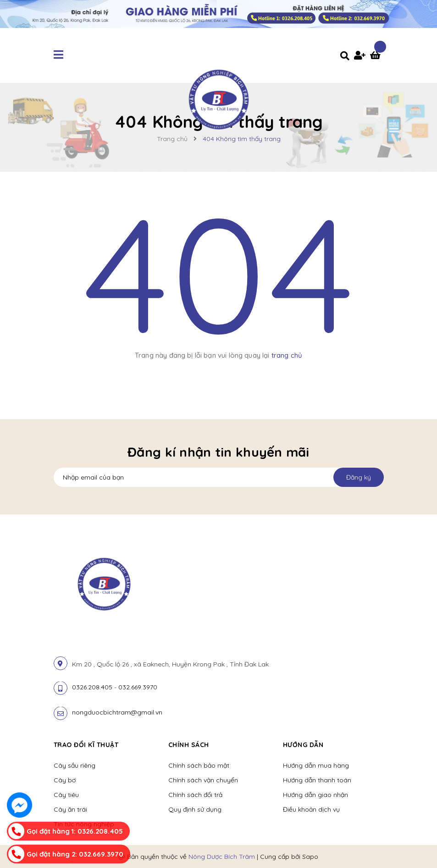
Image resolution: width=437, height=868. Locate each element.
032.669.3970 (138, 687)
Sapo (310, 857)
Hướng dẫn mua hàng (316, 765)
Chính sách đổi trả (195, 795)
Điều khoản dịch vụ (311, 809)
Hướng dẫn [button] (303, 745)
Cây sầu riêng (75, 765)
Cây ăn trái (70, 809)
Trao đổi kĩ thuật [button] (86, 745)
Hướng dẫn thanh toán (317, 780)
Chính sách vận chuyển (203, 780)
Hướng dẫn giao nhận (315, 795)
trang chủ (287, 355)
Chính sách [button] (189, 745)
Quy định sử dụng (195, 809)
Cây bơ (65, 780)
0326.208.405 (92, 687)
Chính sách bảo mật (199, 765)
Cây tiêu (66, 795)
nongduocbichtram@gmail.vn (117, 712)
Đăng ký (359, 477)
